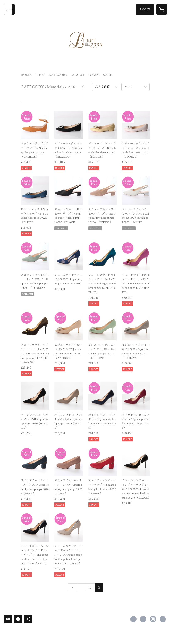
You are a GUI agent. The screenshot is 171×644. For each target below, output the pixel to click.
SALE (108, 75)
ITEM (40, 75)
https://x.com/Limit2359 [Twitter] (143, 619)
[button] (145, 9)
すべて (129, 87)
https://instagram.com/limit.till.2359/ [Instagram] (153, 619)
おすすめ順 (102, 87)
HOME (26, 75)
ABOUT (78, 75)
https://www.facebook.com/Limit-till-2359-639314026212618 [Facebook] (133, 619)
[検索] (9, 9)
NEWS (94, 75)
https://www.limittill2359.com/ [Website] (163, 619)
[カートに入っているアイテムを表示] (162, 9)
